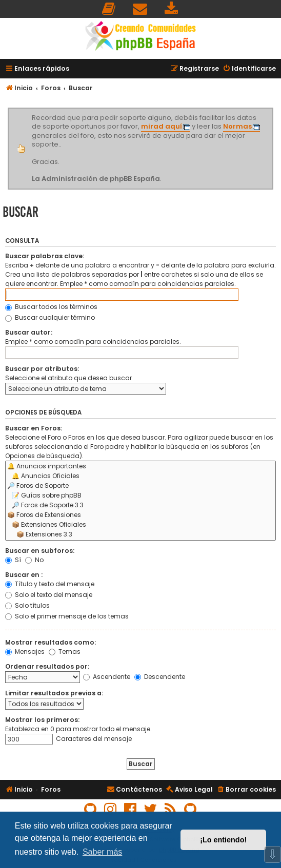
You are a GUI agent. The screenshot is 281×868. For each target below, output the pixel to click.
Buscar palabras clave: (45, 256)
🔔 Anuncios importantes (140, 467)
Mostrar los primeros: (42, 720)
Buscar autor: (29, 332)
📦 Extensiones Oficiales (140, 525)
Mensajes (25, 652)
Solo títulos (27, 605)
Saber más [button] (102, 852)
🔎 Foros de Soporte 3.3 (140, 505)
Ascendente (107, 677)
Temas (65, 652)
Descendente (160, 677)
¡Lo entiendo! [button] (223, 840)
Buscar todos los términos (51, 307)
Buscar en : (24, 575)
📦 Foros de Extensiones (140, 515)
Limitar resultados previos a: (54, 693)
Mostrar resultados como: (51, 642)
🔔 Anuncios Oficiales (140, 476)
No (34, 560)
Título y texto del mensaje (50, 584)
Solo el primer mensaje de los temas (67, 616)
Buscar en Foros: (34, 428)
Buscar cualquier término (50, 317)
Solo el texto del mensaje (49, 595)
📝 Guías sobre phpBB (140, 496)
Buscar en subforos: (40, 551)
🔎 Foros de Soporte (140, 486)
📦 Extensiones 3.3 (140, 535)
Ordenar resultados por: (47, 666)
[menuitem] (109, 9)
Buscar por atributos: (42, 369)
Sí (13, 560)
